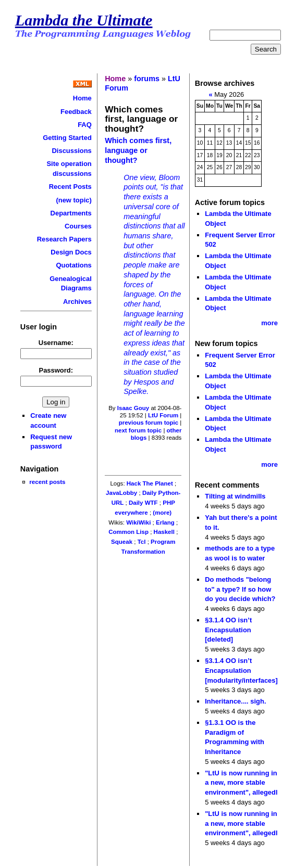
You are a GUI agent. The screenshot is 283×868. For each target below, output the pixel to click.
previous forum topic (149, 423)
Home (82, 98)
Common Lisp (128, 532)
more (269, 323)
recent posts (47, 482)
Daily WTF (143, 503)
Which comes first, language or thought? (138, 150)
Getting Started (67, 138)
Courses (78, 226)
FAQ (85, 125)
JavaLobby (121, 493)
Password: (56, 370)
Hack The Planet (150, 483)
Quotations (73, 265)
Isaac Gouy (133, 408)
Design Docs (71, 252)
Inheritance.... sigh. (235, 701)
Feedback (76, 112)
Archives (77, 302)
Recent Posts (70, 187)
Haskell (164, 532)
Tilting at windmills (235, 496)
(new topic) (73, 200)
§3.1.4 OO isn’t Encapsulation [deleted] (228, 630)
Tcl (142, 542)
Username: (56, 343)
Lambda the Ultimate (84, 20)
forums (147, 79)
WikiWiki (138, 522)
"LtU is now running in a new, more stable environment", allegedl (241, 783)
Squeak (122, 542)
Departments (71, 213)
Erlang (165, 522)
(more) (162, 513)
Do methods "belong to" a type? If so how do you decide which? (240, 589)
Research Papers (64, 239)
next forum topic (138, 430)
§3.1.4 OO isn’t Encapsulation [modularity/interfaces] (241, 670)
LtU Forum (163, 415)
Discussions (71, 151)
